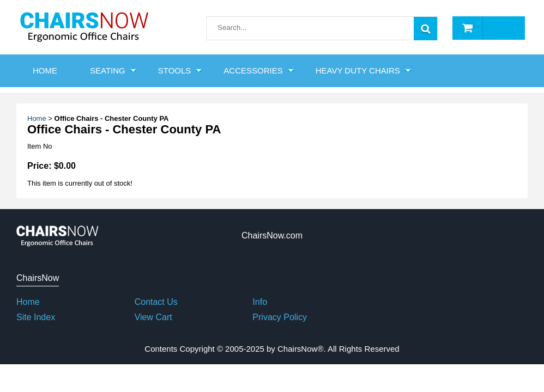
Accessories (253, 71)
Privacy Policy (280, 317)
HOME (45, 71)
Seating (108, 71)
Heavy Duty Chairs (358, 71)
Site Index (36, 317)
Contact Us (156, 302)
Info (260, 302)
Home (37, 118)
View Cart (153, 317)
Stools (175, 71)
